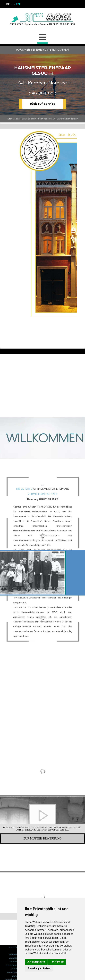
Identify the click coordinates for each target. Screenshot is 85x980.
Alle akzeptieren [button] (36, 962)
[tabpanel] (34, 4)
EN (18, 4)
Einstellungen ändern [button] (39, 968)
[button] (16, 815)
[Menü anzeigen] (43, 38)
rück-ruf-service (43, 104)
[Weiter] (83, 815)
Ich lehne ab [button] (57, 962)
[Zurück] (2, 815)
